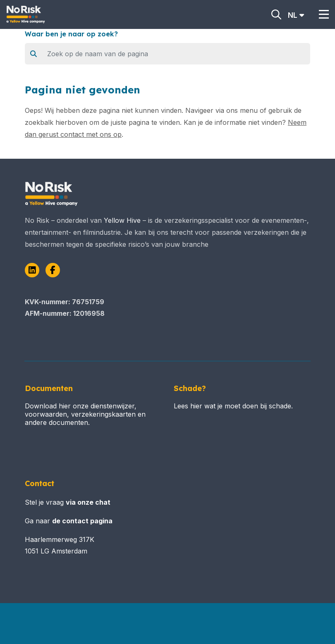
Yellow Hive (122, 220)
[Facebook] (53, 270)
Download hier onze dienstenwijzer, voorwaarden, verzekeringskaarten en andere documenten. (85, 414)
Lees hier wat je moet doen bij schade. (233, 406)
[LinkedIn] (32, 270)
